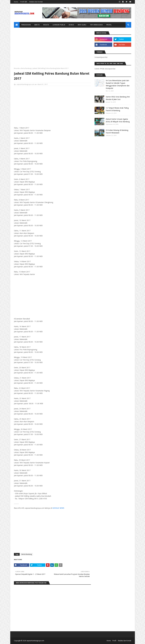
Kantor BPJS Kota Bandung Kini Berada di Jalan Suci (118, 98)
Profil (114, 641)
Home (16, 2)
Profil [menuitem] (109, 25)
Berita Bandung (26, 68)
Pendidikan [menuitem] (26, 25)
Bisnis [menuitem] (71, 25)
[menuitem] (17, 25)
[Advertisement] (52, 48)
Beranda (17, 68)
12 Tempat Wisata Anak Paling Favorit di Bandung (117, 109)
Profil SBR (24, 2)
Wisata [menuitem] (46, 25)
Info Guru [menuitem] (82, 25)
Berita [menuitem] (37, 25)
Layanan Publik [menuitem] (59, 25)
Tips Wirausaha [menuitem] (96, 25)
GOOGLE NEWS (58, 508)
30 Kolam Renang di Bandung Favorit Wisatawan (117, 131)
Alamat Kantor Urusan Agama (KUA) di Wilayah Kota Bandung (118, 120)
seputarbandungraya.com (26, 84)
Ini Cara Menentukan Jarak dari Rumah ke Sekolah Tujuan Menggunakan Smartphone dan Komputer (118, 84)
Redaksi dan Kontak (36, 2)
